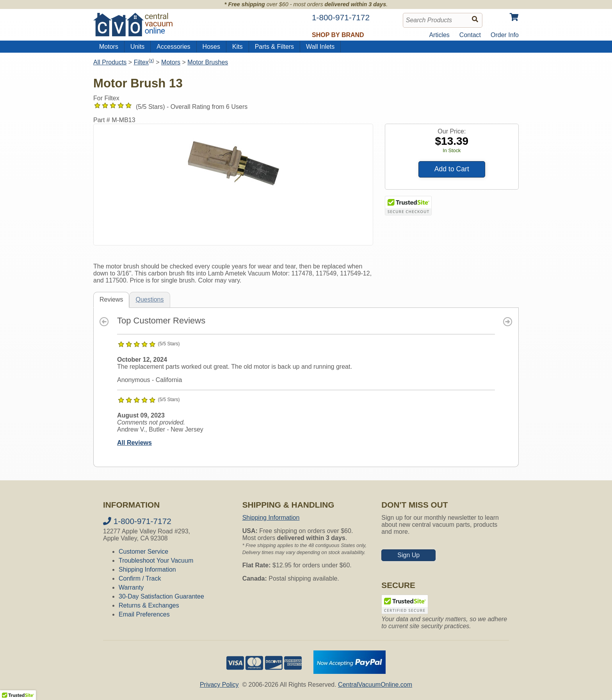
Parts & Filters (274, 47)
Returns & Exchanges (149, 605)
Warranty (131, 587)
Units (137, 47)
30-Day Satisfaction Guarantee (161, 596)
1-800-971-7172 (137, 521)
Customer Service (143, 552)
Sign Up (408, 555)
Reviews (111, 299)
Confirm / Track (140, 578)
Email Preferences (144, 614)
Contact (470, 35)
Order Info (505, 35)
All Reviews (134, 443)
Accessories (173, 47)
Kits (238, 47)
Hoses (211, 47)
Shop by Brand (338, 35)
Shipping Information (147, 569)
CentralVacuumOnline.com (375, 685)
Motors (109, 47)
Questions (149, 299)
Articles (439, 35)
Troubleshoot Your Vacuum (156, 561)
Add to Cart (452, 169)
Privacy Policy (219, 685)
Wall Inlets (320, 47)
